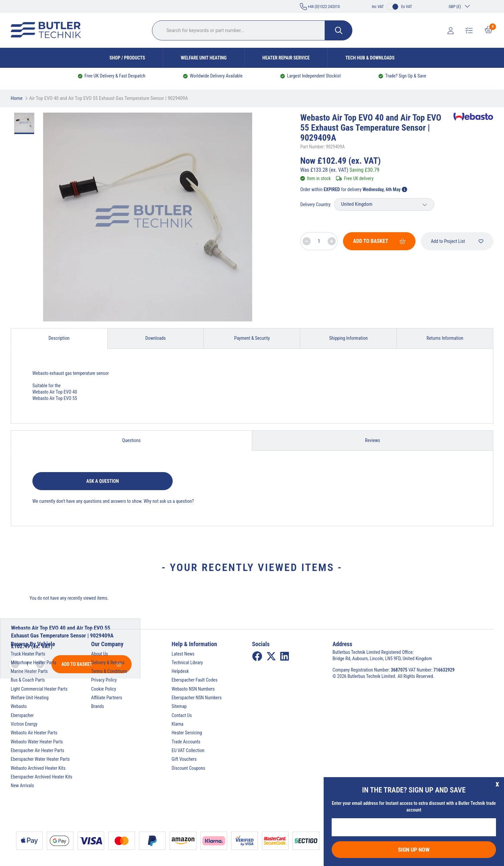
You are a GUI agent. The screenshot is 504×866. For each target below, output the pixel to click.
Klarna (178, 724)
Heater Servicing (187, 733)
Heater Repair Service (286, 58)
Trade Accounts (186, 742)
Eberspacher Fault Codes (195, 680)
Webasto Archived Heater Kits (38, 768)
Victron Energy (24, 724)
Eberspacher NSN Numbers (197, 698)
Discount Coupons (189, 768)
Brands (98, 706)
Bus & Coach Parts (28, 680)
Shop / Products (127, 58)
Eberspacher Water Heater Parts (40, 759)
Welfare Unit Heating (204, 58)
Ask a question (103, 481)
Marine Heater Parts (29, 671)
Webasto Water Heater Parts (37, 742)
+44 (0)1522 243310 (320, 7)
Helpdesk (180, 671)
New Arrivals (22, 785)
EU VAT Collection (188, 750)
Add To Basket (379, 241)
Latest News (183, 654)
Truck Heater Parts (28, 654)
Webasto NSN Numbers (193, 689)
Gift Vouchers (184, 759)
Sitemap (179, 706)
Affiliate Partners (107, 698)
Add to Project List (457, 241)
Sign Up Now (414, 850)
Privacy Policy (104, 680)
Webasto (19, 706)
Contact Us (182, 715)
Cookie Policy (104, 689)
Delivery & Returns (108, 663)
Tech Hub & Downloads (370, 58)
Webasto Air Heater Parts (34, 733)
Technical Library (187, 663)
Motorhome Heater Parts (34, 663)
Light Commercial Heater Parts (39, 689)
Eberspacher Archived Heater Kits (42, 777)
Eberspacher (22, 715)
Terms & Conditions (109, 671)
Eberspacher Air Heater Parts (37, 750)
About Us (100, 654)
